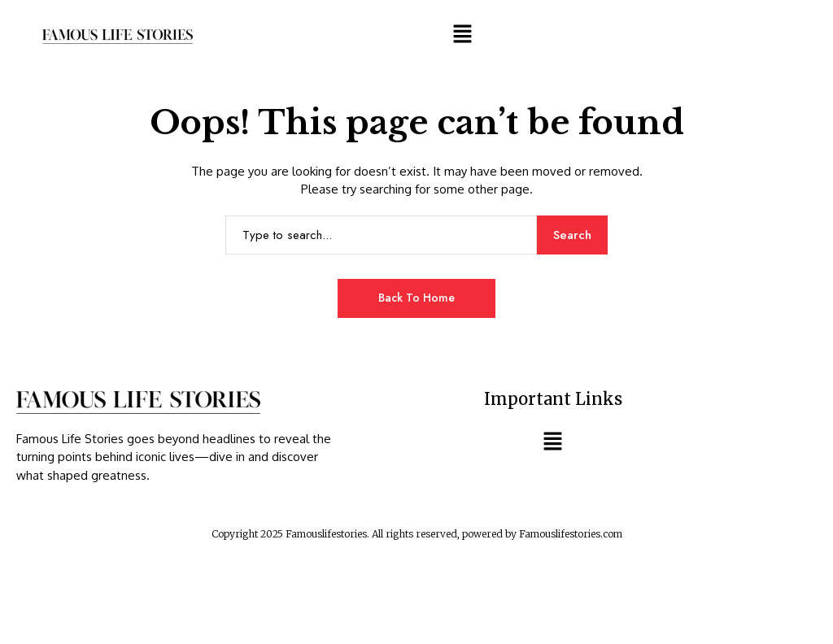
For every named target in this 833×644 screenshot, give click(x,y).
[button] (462, 33)
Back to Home (416, 298)
